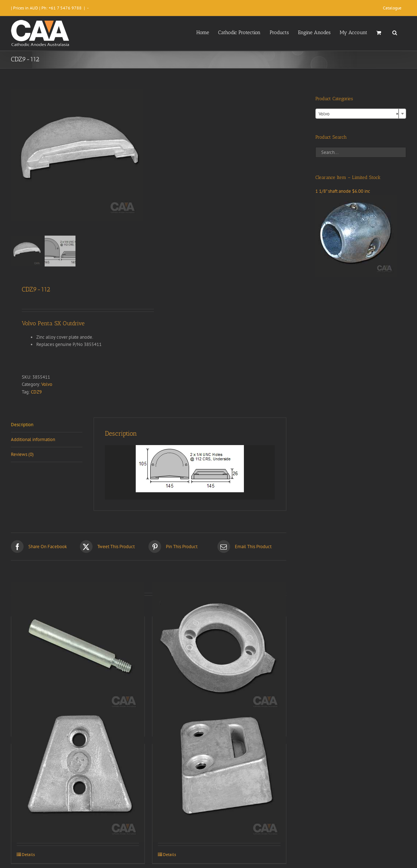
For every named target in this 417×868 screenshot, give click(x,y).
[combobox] (361, 114)
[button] (395, 32)
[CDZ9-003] (78, 648)
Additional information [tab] (33, 439)
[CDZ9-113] (219, 776)
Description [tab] (22, 425)
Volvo (47, 384)
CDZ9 (36, 392)
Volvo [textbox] (359, 114)
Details (28, 854)
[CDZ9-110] (78, 776)
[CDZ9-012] (219, 648)
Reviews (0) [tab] (22, 454)
